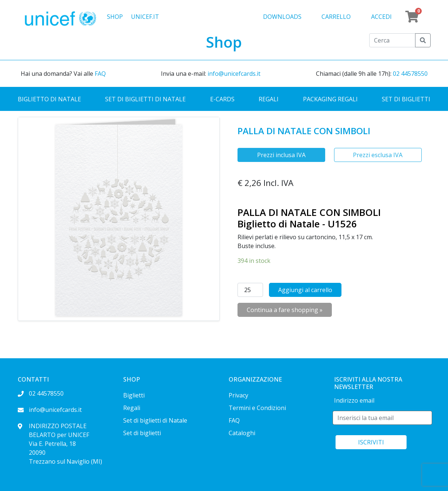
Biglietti (134, 395)
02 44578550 (410, 74)
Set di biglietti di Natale (145, 99)
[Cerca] (392, 40)
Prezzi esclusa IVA (378, 155)
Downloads (282, 17)
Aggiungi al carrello (305, 290)
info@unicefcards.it (234, 74)
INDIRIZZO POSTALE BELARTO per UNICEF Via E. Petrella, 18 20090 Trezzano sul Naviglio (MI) (60, 444)
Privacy (238, 395)
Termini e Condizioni (257, 408)
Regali (269, 99)
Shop (115, 17)
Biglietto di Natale (49, 99)
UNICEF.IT (145, 17)
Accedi (381, 17)
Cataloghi (242, 433)
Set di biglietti (406, 99)
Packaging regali (330, 99)
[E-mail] (382, 418)
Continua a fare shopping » (285, 310)
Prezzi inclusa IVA (281, 155)
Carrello (336, 17)
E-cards (222, 99)
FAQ (100, 74)
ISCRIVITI (371, 442)
